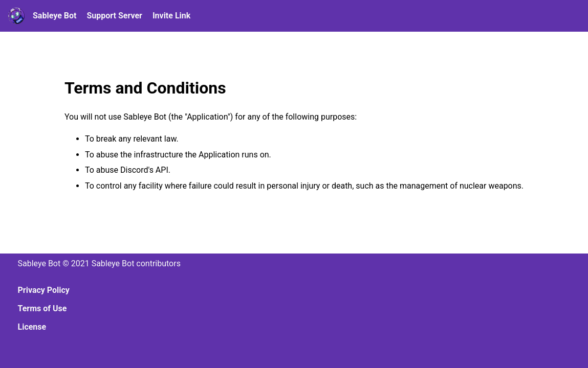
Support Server (114, 16)
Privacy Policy (44, 290)
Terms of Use (42, 308)
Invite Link (171, 16)
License (32, 327)
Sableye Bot (55, 16)
